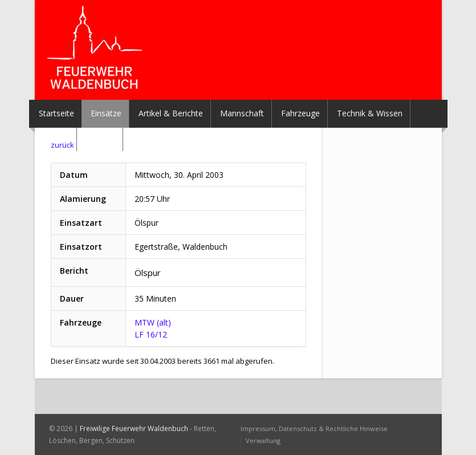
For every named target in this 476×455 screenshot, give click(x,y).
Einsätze (106, 113)
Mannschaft (242, 113)
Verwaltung (263, 440)
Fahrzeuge (300, 113)
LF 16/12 (151, 334)
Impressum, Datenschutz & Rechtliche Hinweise (314, 428)
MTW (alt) (153, 322)
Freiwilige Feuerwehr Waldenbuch (134, 428)
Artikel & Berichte (171, 113)
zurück (62, 145)
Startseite (56, 113)
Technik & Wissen (370, 113)
